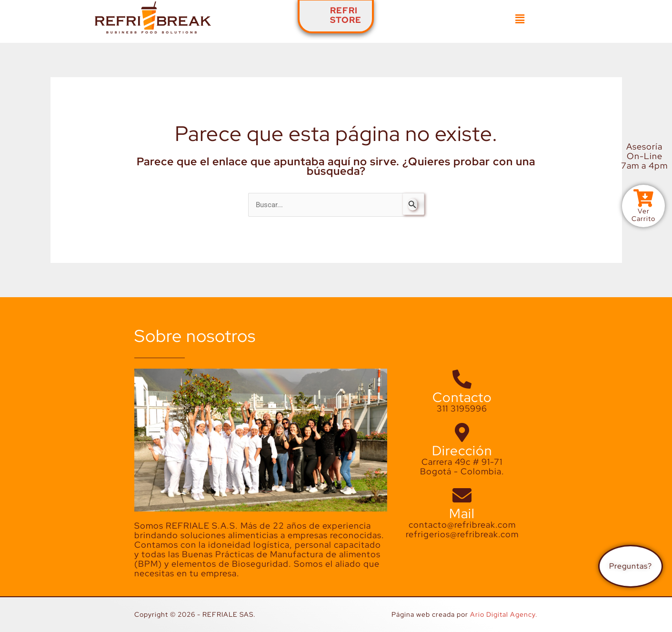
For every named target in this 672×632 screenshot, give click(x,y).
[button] (520, 19)
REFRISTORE (346, 15)
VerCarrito (643, 215)
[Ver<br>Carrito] (643, 199)
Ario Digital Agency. (504, 615)
